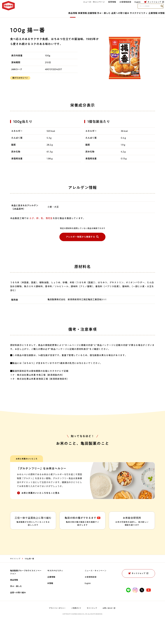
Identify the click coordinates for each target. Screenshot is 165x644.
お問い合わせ (109, 631)
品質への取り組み (99, 12)
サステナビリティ (123, 12)
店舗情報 (60, 12)
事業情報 (45, 12)
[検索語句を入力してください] (146, 5)
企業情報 (143, 12)
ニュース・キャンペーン (59, 5)
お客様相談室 (90, 5)
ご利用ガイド (76, 631)
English (88, 606)
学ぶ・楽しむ (77, 12)
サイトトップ (15, 582)
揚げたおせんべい (20, 78)
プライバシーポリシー (57, 631)
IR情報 (157, 12)
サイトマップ (92, 631)
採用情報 (77, 5)
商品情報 (29, 12)
